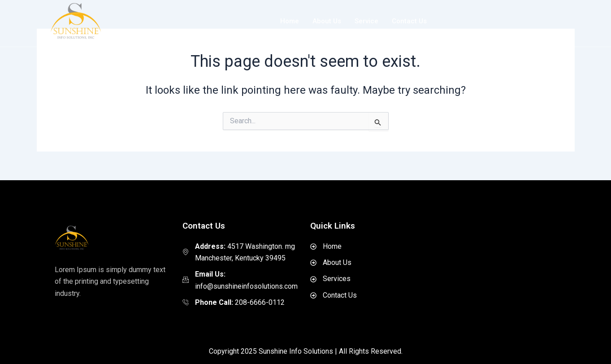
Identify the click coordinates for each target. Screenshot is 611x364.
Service (366, 21)
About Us (327, 21)
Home (290, 21)
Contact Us (409, 21)
